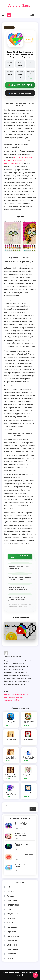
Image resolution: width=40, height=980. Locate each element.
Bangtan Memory (29, 775)
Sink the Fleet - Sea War (11, 722)
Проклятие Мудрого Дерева (23, 845)
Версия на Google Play (20, 93)
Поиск (6, 805)
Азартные (11, 891)
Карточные (12, 918)
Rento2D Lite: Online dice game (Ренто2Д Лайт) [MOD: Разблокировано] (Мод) (18, 160)
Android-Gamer (20, 6)
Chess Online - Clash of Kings (11, 758)
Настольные (9, 28)
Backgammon (11, 739)
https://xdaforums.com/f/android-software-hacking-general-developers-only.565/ (16, 697)
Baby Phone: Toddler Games (22, 866)
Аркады (10, 896)
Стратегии (11, 954)
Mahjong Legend (29, 739)
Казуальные (12, 914)
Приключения (13, 936)
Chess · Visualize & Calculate (29, 758)
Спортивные (12, 949)
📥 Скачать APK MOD (20, 85)
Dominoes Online (29, 793)
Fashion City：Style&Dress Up (21, 835)
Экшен (10, 958)
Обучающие (12, 931)
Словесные (12, 945)
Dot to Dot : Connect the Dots (24, 855)
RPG (9, 887)
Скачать (9, 725)
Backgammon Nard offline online (11, 776)
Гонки (9, 909)
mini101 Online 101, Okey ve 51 (29, 722)
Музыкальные (13, 923)
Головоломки (13, 905)
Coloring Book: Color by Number (11, 794)
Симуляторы (13, 940)
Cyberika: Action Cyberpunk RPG (21, 824)
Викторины (12, 900)
